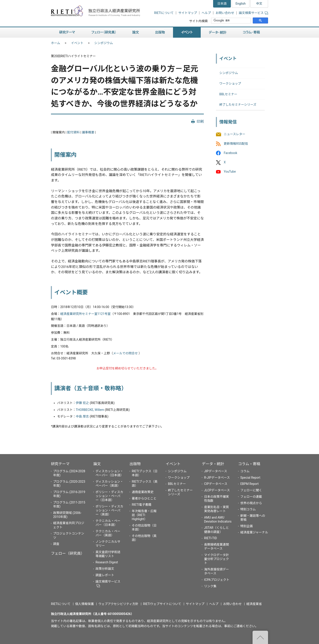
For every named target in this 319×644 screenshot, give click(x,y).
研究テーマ (67, 32)
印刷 (200, 122)
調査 (56, 544)
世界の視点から (251, 503)
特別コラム (248, 509)
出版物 (160, 32)
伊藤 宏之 (82, 403)
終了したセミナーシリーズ (238, 105)
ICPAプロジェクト (217, 580)
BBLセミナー (228, 94)
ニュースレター (234, 134)
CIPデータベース (216, 484)
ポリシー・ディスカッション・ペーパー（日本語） (109, 496)
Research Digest (107, 562)
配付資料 (73, 132)
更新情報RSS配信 (236, 144)
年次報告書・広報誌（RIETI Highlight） (144, 515)
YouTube (230, 172)
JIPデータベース (216, 471)
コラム (245, 471)
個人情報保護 (84, 604)
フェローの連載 (251, 497)
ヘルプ (206, 13)
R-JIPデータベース (217, 478)
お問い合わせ (225, 13)
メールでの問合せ (125, 353)
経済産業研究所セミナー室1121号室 (85, 314)
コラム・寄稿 (251, 32)
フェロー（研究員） (104, 32)
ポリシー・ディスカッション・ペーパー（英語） (109, 510)
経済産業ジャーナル (254, 532)
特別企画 (247, 526)
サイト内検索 (198, 21)
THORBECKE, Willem (90, 410)
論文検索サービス (253, 13)
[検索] (231, 21)
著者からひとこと (144, 498)
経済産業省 (254, 604)
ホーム (56, 43)
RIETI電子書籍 (142, 505)
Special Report (250, 478)
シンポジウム (104, 43)
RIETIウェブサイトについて (162, 604)
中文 (259, 4)
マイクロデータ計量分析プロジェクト (216, 559)
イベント (187, 32)
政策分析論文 (105, 569)
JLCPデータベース (217, 490)
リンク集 (210, 586)
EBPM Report (250, 484)
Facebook (230, 153)
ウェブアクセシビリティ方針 (118, 604)
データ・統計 (218, 32)
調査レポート (105, 575)
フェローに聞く (251, 490)
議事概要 (88, 132)
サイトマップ (188, 13)
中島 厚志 (82, 416)
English (240, 4)
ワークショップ (230, 84)
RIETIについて (164, 13)
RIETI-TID (210, 538)
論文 (136, 32)
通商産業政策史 (143, 492)
